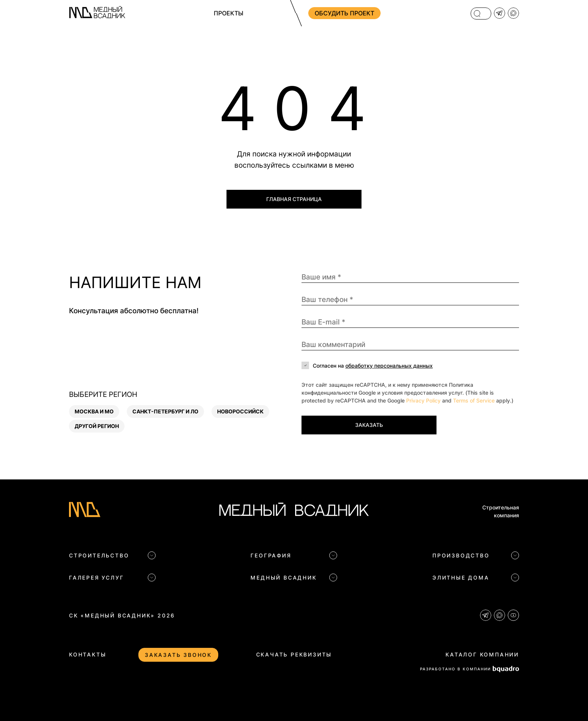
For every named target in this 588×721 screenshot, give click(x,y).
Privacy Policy (423, 400)
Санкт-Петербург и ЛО (165, 411)
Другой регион (97, 426)
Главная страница (294, 199)
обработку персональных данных (389, 366)
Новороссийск (240, 411)
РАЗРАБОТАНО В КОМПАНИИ (469, 669)
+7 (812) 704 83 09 (425, 13)
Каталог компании (482, 654)
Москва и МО (94, 411)
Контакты (88, 654)
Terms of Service (474, 400)
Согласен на (373, 366)
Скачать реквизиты (294, 654)
